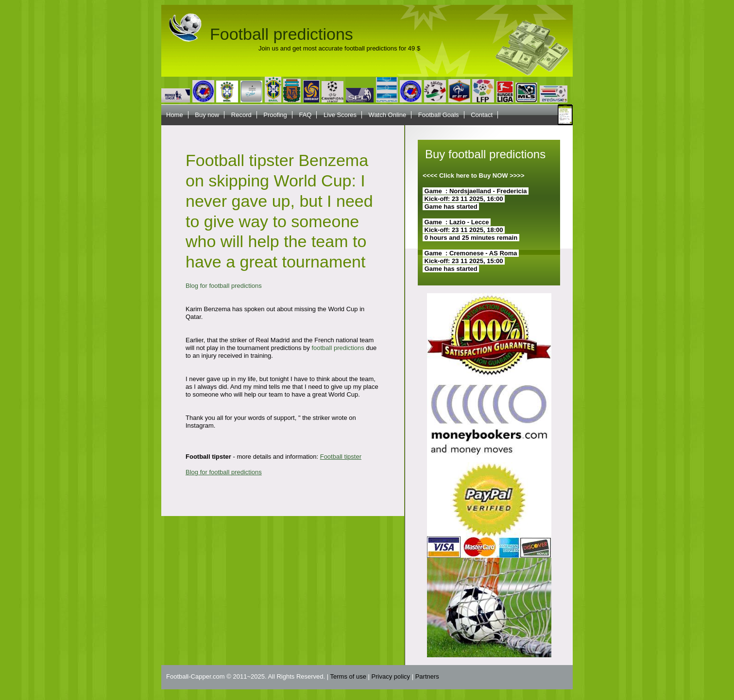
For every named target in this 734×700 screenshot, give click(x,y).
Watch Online (388, 115)
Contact (482, 115)
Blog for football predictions (224, 286)
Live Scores (340, 115)
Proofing (275, 115)
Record (241, 115)
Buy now (207, 115)
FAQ (305, 115)
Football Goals (439, 115)
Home (175, 115)
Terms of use (348, 676)
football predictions (338, 348)
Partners (427, 676)
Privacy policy (391, 676)
